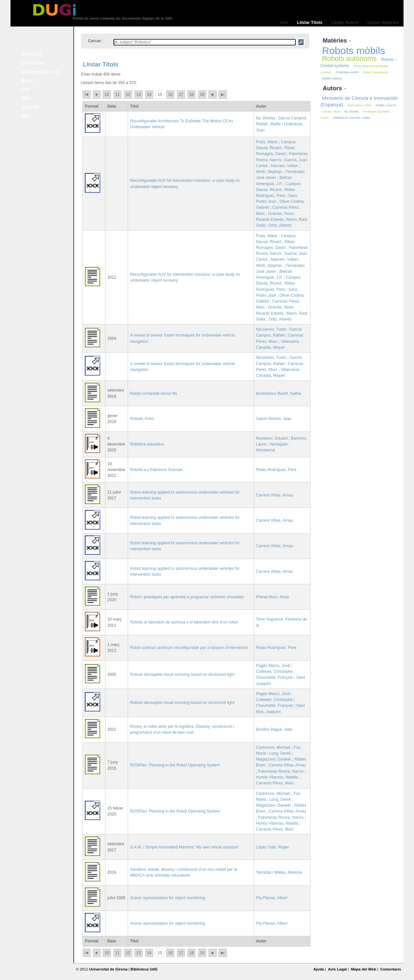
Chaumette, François (275, 677)
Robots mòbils (354, 50)
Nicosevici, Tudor (271, 329)
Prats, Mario (267, 142)
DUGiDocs (32, 54)
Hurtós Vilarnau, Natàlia (277, 777)
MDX (26, 98)
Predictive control (347, 72)
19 (202, 95)
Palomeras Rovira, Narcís (281, 771)
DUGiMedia (33, 63)
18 (192, 95)
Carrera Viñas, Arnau (275, 495)
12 (128, 95)
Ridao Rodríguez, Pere (276, 470)
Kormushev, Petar (359, 105)
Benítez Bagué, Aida (274, 729)
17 (181, 95)
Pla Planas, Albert (272, 898)
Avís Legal (337, 969)
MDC (27, 116)
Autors (333, 88)
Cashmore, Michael (273, 747)
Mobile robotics (332, 79)
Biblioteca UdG (144, 969)
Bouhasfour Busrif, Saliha (279, 394)
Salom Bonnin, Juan (274, 419)
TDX (26, 90)
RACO (28, 81)
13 (139, 95)
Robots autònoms (349, 59)
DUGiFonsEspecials (41, 72)
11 (118, 95)
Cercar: (95, 41)
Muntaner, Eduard (272, 438)
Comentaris (391, 969)
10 (107, 95)
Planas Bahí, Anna (273, 597)
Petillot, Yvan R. (386, 105)
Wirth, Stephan (269, 172)
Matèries (336, 40)
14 (149, 95)
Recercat (30, 107)
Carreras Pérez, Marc (275, 783)
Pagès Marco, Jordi (273, 666)
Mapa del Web (363, 969)
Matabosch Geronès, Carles (352, 118)
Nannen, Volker (284, 166)
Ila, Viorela (265, 118)
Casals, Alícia (331, 112)
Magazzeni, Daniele (274, 759)
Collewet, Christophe (274, 672)
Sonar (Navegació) (375, 72)
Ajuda (319, 969)
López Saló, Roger (273, 847)
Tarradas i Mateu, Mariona (279, 872)
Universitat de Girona (108, 969)
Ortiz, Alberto (280, 225)
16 (170, 95)
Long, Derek (280, 753)
